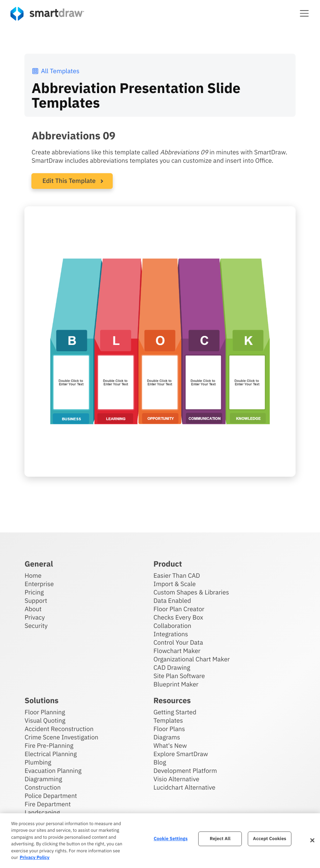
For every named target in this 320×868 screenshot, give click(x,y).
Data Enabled (172, 601)
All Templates (55, 71)
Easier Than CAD (177, 575)
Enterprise (39, 584)
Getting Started (175, 712)
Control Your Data (178, 642)
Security (36, 626)
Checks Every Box (178, 617)
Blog (160, 762)
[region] (160, 841)
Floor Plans (169, 729)
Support (36, 601)
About (33, 609)
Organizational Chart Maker (192, 659)
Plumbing (38, 762)
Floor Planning (45, 712)
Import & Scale (175, 584)
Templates (168, 720)
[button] (304, 13)
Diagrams (167, 737)
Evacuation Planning (53, 771)
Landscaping (42, 812)
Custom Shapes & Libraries (191, 592)
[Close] (312, 840)
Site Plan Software (179, 676)
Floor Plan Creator (179, 609)
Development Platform (185, 771)
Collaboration (172, 626)
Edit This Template (69, 181)
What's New (170, 746)
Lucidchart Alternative (185, 787)
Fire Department (47, 804)
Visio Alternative (176, 779)
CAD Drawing (172, 667)
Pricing (34, 592)
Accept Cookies (270, 839)
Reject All (220, 839)
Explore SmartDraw (181, 754)
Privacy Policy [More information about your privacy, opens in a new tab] (34, 857)
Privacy (35, 617)
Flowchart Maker (177, 651)
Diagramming (43, 779)
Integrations (171, 634)
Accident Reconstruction (59, 729)
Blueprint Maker (176, 684)
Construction (42, 787)
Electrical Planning (51, 754)
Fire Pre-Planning (49, 746)
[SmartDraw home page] (47, 14)
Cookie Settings (170, 839)
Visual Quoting (45, 720)
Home (33, 575)
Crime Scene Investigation (61, 737)
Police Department (51, 796)
